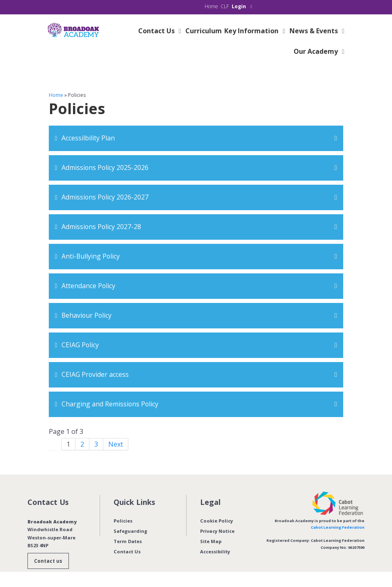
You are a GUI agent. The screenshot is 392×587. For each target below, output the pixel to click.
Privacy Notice (217, 531)
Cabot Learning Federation (338, 527)
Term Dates (128, 541)
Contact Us (127, 551)
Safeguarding (130, 531)
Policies (123, 521)
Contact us (48, 561)
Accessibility (215, 551)
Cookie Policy (217, 521)
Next (116, 444)
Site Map (211, 541)
